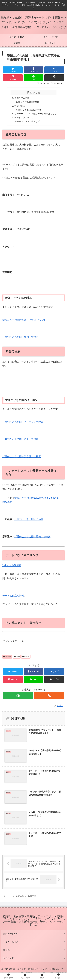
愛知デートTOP (11, 934)
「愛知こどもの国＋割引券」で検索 (22, 456)
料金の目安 (20, 106)
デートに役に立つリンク (26, 117)
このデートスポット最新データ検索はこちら (35, 114)
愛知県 (6, 950)
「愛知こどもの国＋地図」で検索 (20, 337)
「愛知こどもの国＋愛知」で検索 (32, 537)
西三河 (7, 656)
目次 (30, 92)
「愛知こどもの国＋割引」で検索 (20, 439)
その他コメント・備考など (27, 121)
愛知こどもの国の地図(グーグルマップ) (24, 320)
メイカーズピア (11, 942)
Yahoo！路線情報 (12, 565)
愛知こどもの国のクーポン (31, 110)
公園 (17, 656)
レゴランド (9, 958)
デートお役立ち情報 (13, 596)
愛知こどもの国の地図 (29, 102)
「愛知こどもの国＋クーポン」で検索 (23, 422)
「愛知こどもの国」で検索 (29, 519)
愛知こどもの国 (22, 98)
